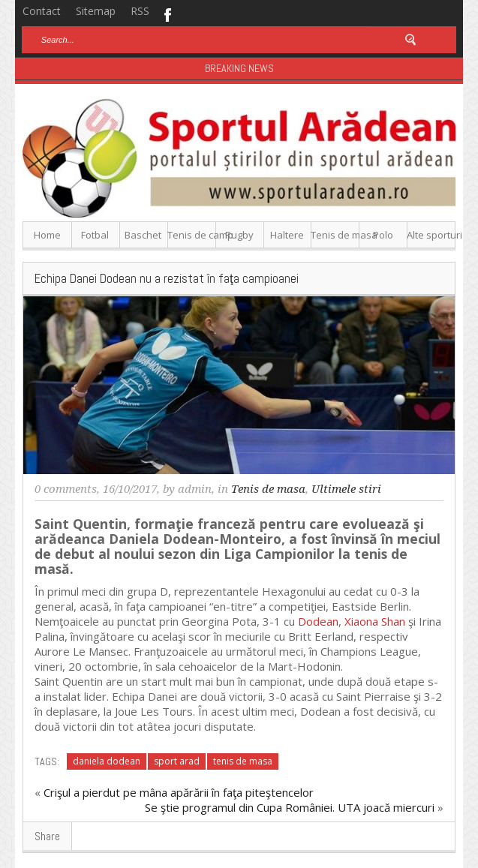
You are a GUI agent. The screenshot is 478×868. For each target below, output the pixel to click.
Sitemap (96, 11)
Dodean (318, 621)
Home (47, 235)
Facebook (167, 14)
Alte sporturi (431, 235)
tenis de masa (243, 761)
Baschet (143, 235)
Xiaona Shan (375, 621)
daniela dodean (107, 761)
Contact (42, 11)
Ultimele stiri (346, 489)
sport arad (177, 761)
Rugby (239, 235)
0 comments (66, 489)
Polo (383, 235)
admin (195, 489)
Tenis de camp (192, 235)
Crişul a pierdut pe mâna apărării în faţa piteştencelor (179, 792)
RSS (140, 11)
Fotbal (95, 235)
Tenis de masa (335, 235)
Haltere (287, 235)
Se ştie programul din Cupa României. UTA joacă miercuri (290, 807)
